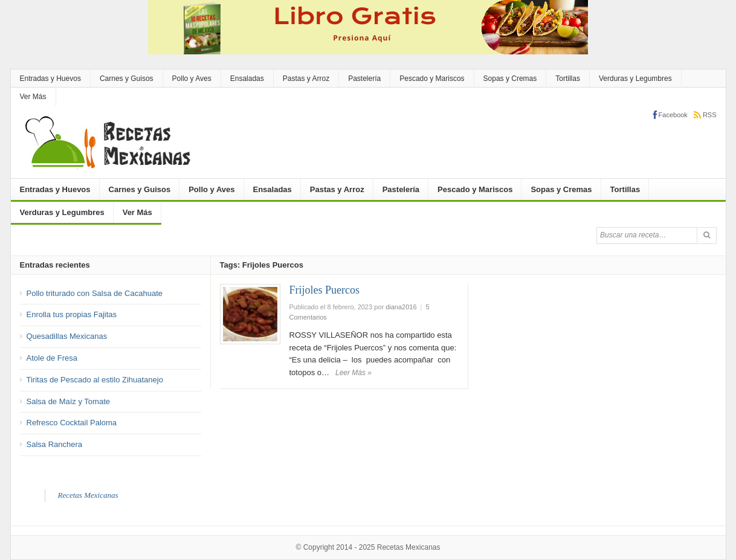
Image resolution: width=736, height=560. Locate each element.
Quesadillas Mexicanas (67, 336)
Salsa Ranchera (55, 444)
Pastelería (364, 79)
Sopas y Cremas (510, 79)
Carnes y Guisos (127, 79)
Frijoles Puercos (325, 290)
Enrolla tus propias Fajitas (72, 314)
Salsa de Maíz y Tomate (69, 401)
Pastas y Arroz (306, 79)
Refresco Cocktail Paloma (72, 423)
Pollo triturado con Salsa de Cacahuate (95, 293)
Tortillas (568, 79)
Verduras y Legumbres (635, 79)
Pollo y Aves (192, 79)
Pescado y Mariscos (432, 79)
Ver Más (33, 97)
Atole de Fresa (52, 358)
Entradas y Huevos (50, 79)
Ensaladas (247, 79)
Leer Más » (353, 373)
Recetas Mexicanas (88, 495)
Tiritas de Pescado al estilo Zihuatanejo (95, 380)
